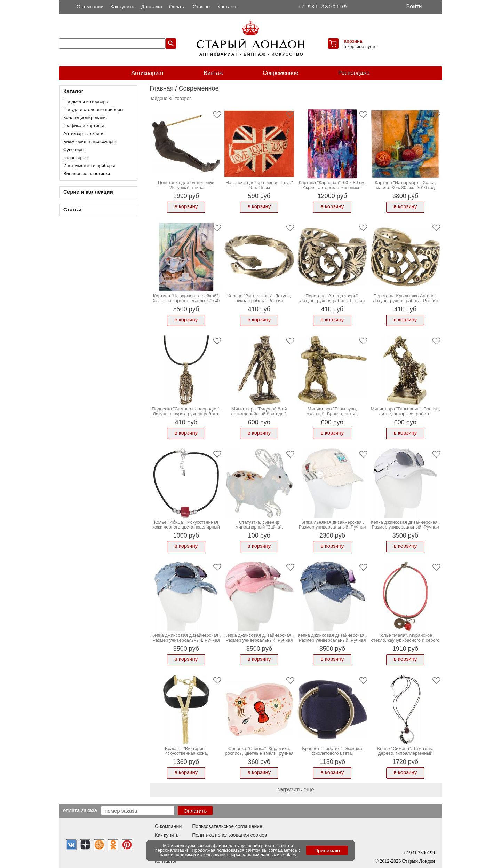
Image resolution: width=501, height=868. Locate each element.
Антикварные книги (83, 134)
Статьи (72, 209)
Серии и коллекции (88, 192)
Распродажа (354, 73)
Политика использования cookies (229, 835)
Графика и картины (83, 126)
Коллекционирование (86, 118)
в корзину (186, 206)
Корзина (353, 41)
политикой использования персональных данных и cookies (235, 855)
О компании (90, 7)
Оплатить (195, 811)
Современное (280, 73)
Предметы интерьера (86, 101)
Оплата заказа (80, 810)
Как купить (122, 7)
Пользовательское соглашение (227, 826)
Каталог (73, 91)
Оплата (177, 7)
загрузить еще (296, 789)
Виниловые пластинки (87, 174)
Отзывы (202, 7)
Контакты (228, 7)
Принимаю (327, 850)
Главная (162, 88)
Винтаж (213, 73)
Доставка (152, 7)
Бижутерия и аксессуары (89, 142)
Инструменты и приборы (89, 166)
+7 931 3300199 (323, 7)
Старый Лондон (419, 861)
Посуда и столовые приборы (93, 110)
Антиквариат (148, 73)
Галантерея (75, 158)
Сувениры (74, 150)
